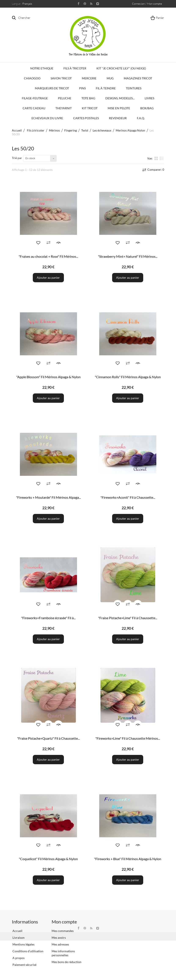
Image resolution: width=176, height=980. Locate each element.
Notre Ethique (42, 68)
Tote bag (88, 98)
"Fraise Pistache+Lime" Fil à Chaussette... (128, 618)
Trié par (17, 158)
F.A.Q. (141, 118)
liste (162, 158)
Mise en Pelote (119, 108)
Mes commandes (63, 931)
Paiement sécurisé (24, 965)
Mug (110, 78)
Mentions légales (23, 944)
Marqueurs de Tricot (52, 88)
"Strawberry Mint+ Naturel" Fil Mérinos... (128, 256)
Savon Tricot (61, 78)
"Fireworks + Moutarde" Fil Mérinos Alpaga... (48, 497)
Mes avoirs (59, 938)
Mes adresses (60, 944)
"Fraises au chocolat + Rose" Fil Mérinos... (48, 256)
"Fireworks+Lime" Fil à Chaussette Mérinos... (128, 738)
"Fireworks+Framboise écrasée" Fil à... (48, 618)
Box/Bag (147, 108)
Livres (149, 98)
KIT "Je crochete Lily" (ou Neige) (121, 68)
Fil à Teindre (106, 88)
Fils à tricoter (75, 68)
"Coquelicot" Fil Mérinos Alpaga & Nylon (48, 859)
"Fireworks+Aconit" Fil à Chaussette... (128, 497)
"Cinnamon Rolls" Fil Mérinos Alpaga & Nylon (128, 377)
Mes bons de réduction (67, 962)
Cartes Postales (86, 118)
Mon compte (64, 922)
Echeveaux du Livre (47, 118)
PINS (82, 88)
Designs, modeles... (120, 98)
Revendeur (118, 118)
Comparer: (155, 170)
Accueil (17, 130)
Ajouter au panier (48, 278)
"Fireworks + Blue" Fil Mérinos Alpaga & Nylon (128, 859)
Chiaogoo (32, 78)
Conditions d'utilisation (28, 951)
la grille (157, 158)
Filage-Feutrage (35, 98)
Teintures (134, 88)
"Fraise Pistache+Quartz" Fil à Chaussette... (48, 738)
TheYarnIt (64, 108)
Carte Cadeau (34, 108)
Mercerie (89, 78)
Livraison (18, 938)
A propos (18, 958)
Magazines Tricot (138, 78)
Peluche (65, 98)
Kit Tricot (90, 108)
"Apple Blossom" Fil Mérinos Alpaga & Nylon (48, 377)
